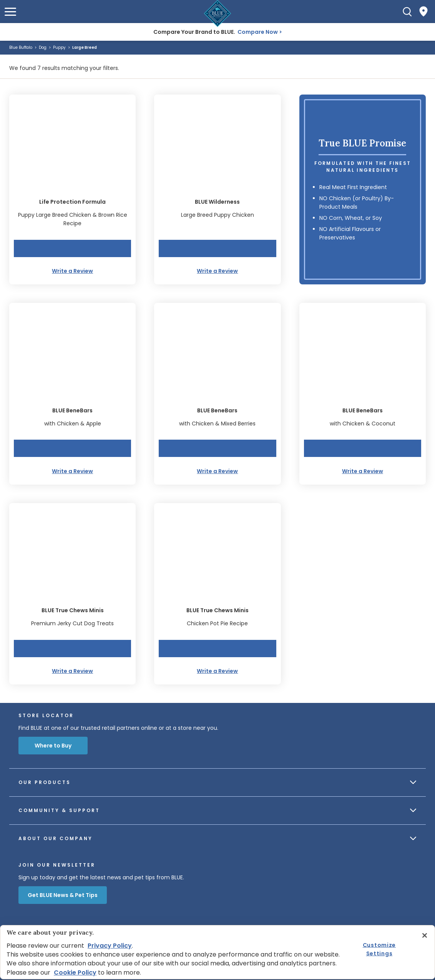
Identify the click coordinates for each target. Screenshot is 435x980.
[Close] (425, 935)
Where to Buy (53, 746)
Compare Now (258, 32)
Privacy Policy (110, 946)
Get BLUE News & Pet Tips (63, 895)
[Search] (407, 12)
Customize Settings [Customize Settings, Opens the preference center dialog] (379, 949)
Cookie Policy (75, 973)
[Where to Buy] (423, 12)
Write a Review (72, 271)
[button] (10, 12)
